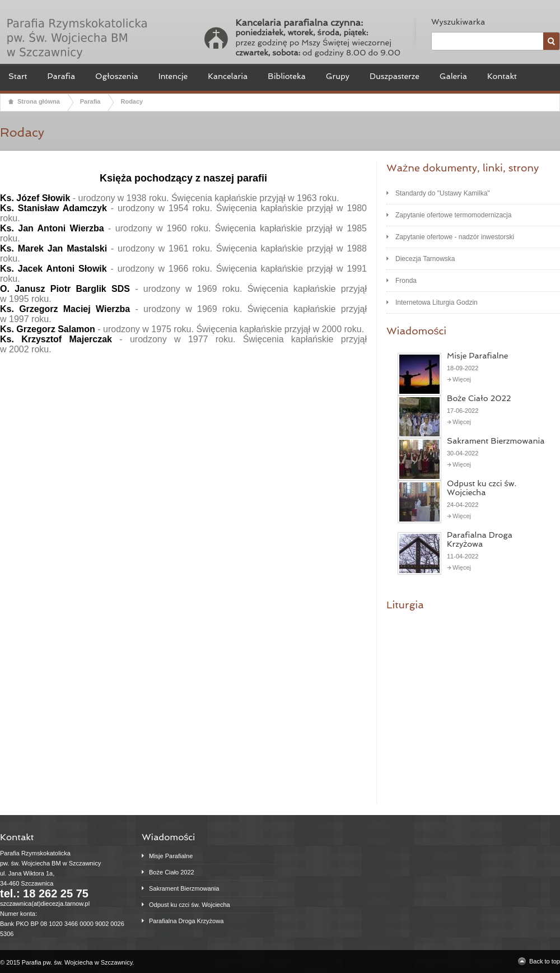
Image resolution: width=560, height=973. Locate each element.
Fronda (406, 281)
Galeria (453, 76)
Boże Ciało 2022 (479, 398)
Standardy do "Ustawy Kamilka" (443, 193)
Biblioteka (286, 76)
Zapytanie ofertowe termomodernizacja (453, 215)
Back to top (545, 961)
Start (18, 76)
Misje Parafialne (477, 356)
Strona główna (39, 101)
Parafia (61, 76)
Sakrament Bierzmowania (496, 441)
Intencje (173, 76)
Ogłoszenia (117, 76)
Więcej (462, 379)
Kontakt (502, 76)
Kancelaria (228, 76)
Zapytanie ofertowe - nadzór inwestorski (455, 237)
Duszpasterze (395, 76)
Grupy (338, 76)
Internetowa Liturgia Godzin (437, 302)
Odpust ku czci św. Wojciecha (482, 488)
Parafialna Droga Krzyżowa (480, 539)
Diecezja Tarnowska (425, 259)
